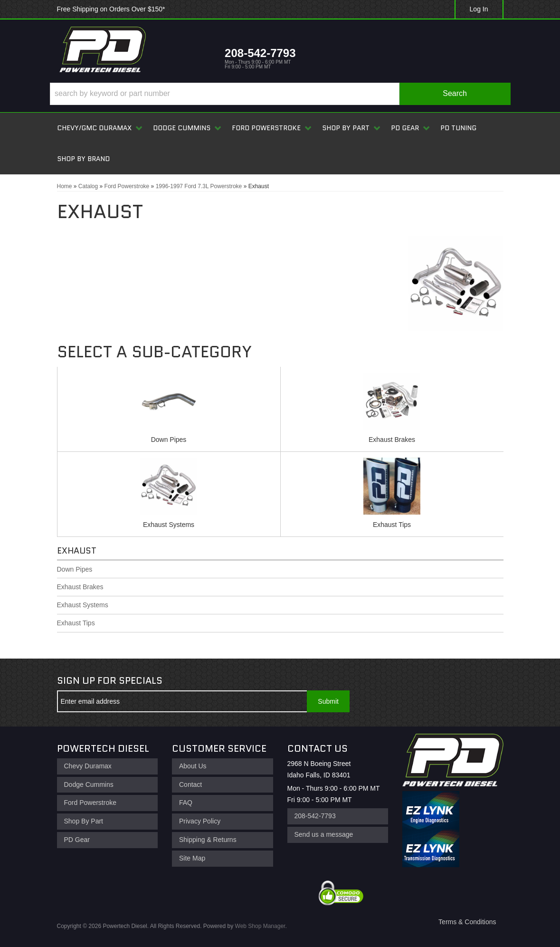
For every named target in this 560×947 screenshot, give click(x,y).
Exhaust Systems (169, 525)
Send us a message (324, 834)
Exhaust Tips (392, 525)
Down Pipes (169, 440)
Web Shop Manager (260, 926)
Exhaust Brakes (392, 440)
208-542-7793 (315, 816)
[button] (280, 94)
